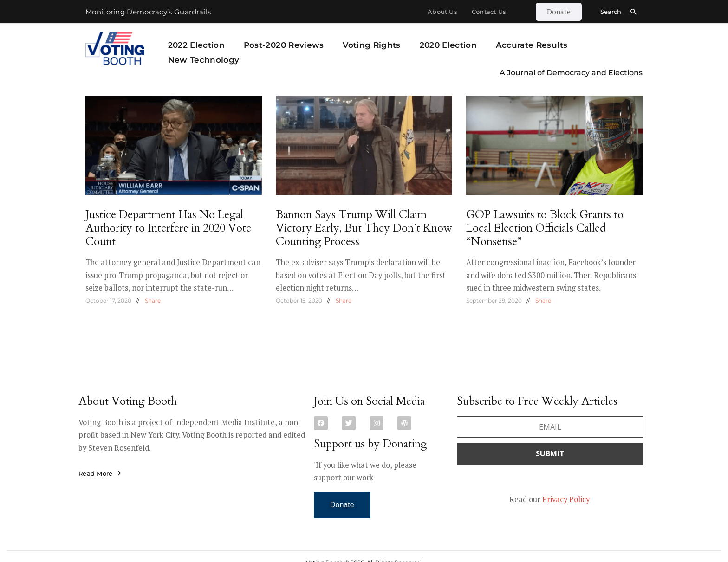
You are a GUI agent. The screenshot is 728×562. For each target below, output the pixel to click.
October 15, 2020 (299, 300)
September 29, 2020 (494, 300)
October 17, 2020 (108, 300)
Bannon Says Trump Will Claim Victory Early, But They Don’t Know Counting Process (364, 228)
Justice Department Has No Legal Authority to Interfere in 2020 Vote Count (168, 228)
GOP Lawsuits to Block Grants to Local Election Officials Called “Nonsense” (545, 228)
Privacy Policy (566, 499)
